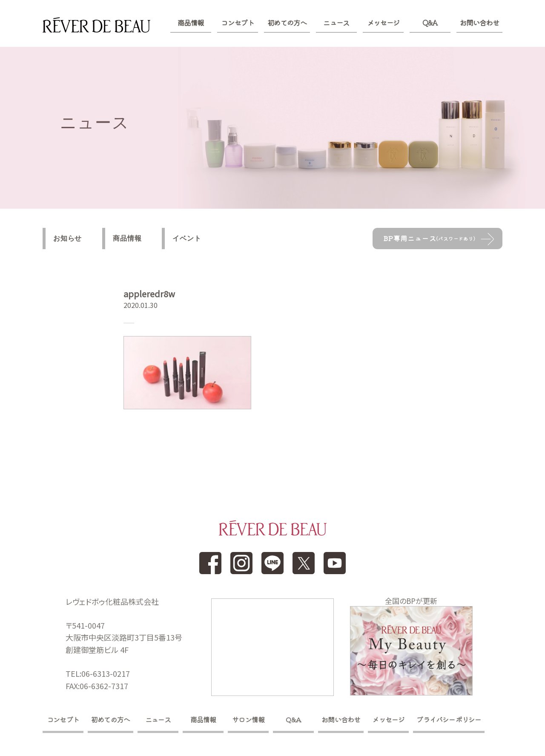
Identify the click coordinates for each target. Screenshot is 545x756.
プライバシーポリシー (449, 719)
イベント (187, 238)
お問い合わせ (479, 23)
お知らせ (67, 238)
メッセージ (383, 23)
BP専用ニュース (429, 238)
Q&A (430, 23)
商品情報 (191, 23)
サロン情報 (248, 719)
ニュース (336, 23)
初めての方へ (287, 23)
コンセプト (237, 23)
